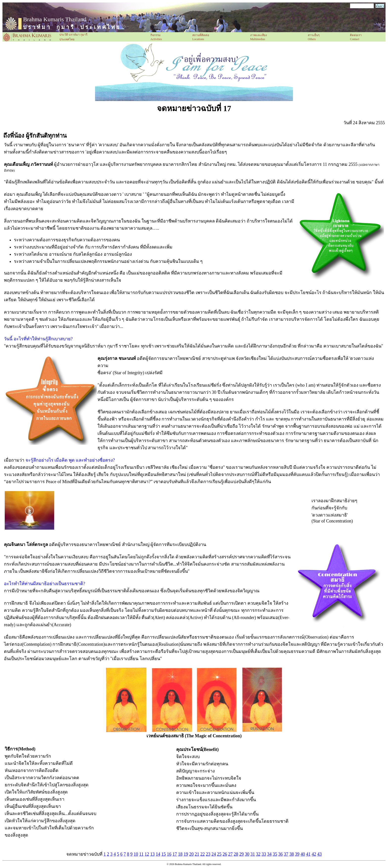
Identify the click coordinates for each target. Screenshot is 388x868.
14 (158, 854)
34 (269, 854)
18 (180, 854)
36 (280, 854)
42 (314, 854)
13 (152, 854)
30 (247, 854)
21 (197, 854)
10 (136, 854)
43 (319, 854)
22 (202, 854)
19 (186, 854)
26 (225, 854)
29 (242, 854)
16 (169, 854)
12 (147, 854)
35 (275, 854)
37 (286, 854)
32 (258, 854)
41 (308, 854)
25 (219, 854)
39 (297, 854)
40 (303, 854)
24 (214, 854)
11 (141, 854)
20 (191, 854)
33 (264, 854)
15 (164, 854)
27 (230, 854)
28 (236, 854)
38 (291, 854)
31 (253, 854)
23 (208, 854)
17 (175, 854)
